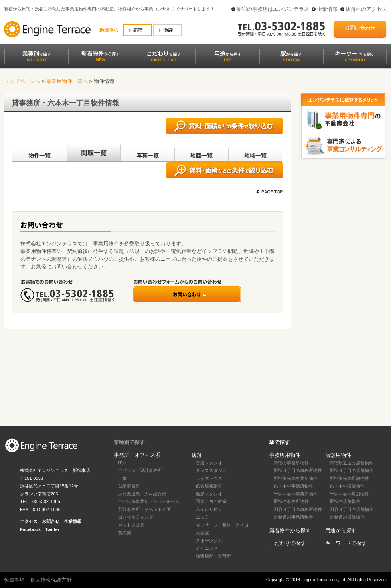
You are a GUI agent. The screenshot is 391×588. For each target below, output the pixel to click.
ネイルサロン (209, 509)
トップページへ (22, 81)
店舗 (197, 455)
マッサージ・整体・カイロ (222, 525)
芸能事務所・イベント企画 (144, 509)
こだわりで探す (287, 543)
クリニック (207, 548)
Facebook (30, 529)
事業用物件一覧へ (67, 81)
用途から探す (341, 530)
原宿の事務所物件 (291, 501)
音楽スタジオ (209, 463)
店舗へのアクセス (366, 9)
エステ (202, 517)
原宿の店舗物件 (345, 501)
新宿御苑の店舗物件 (349, 478)
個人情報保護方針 (51, 580)
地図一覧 (202, 153)
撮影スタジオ (209, 494)
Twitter (52, 529)
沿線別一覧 (39, 153)
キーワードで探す (346, 543)
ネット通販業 (131, 525)
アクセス (29, 521)
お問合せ (51, 521)
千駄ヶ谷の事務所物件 (296, 494)
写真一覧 (148, 153)
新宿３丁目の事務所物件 (298, 470)
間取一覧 (94, 153)
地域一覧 (256, 153)
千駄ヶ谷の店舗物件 (349, 494)
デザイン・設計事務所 (140, 470)
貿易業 (125, 533)
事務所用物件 (285, 455)
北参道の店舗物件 (347, 517)
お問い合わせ (360, 28)
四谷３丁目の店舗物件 (352, 509)
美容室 (202, 533)
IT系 (122, 463)
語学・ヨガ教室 (211, 501)
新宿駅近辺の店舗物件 (352, 463)
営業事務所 (129, 486)
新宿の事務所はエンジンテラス (273, 9)
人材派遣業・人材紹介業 (142, 494)
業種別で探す (129, 442)
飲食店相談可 (209, 486)
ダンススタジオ (211, 470)
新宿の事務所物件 (291, 463)
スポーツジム (209, 541)
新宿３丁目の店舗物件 (352, 470)
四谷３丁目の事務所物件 (298, 509)
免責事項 (14, 580)
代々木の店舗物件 (347, 486)
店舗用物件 (338, 455)
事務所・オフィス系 (137, 455)
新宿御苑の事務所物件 (296, 478)
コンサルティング (136, 517)
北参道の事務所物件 (293, 517)
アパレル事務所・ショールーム (149, 501)
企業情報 (327, 9)
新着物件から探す (290, 530)
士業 (122, 478)
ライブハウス (209, 478)
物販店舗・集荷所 (213, 556)
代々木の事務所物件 (293, 486)
